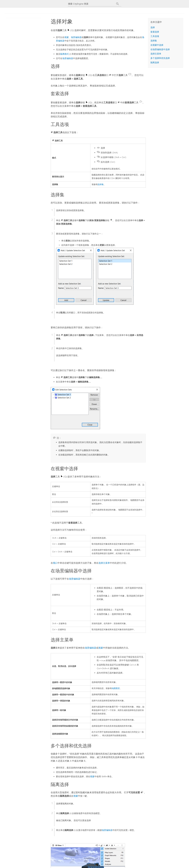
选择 (153, 27)
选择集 (101, 185)
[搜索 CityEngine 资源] (92, 4)
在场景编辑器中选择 (160, 49)
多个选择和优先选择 (160, 58)
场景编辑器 (76, 37)
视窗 (67, 37)
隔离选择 (155, 63)
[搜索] (118, 4)
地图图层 (116, 688)
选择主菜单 (104, 563)
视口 (55, 563)
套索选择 (155, 32)
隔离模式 (64, 54)
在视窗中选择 (157, 45)
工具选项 (155, 36)
